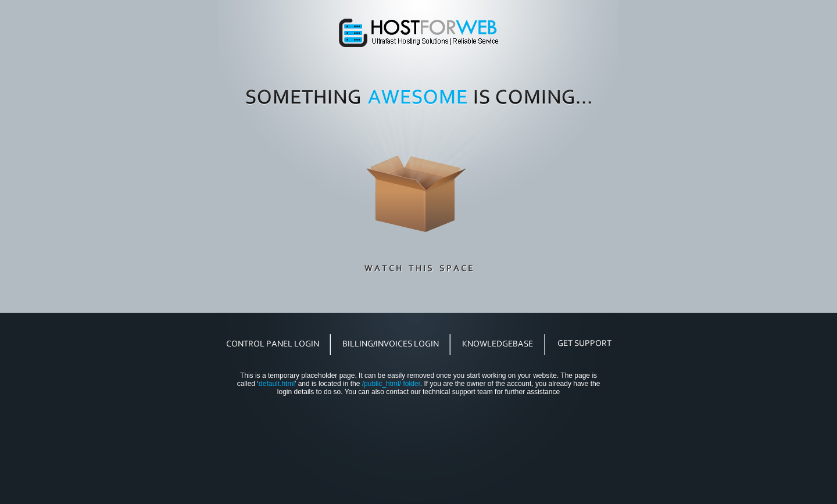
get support (584, 344)
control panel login (273, 344)
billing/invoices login (391, 344)
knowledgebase (498, 344)
